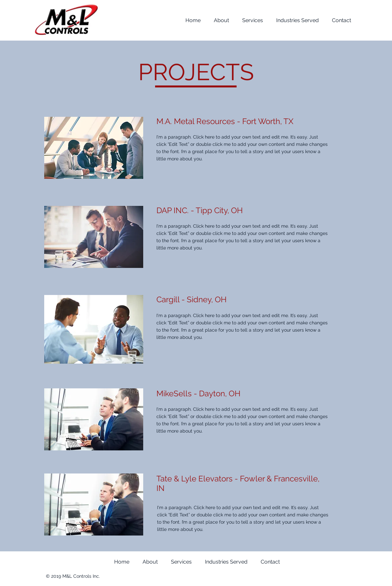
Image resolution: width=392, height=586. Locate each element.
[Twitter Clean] (334, 569)
